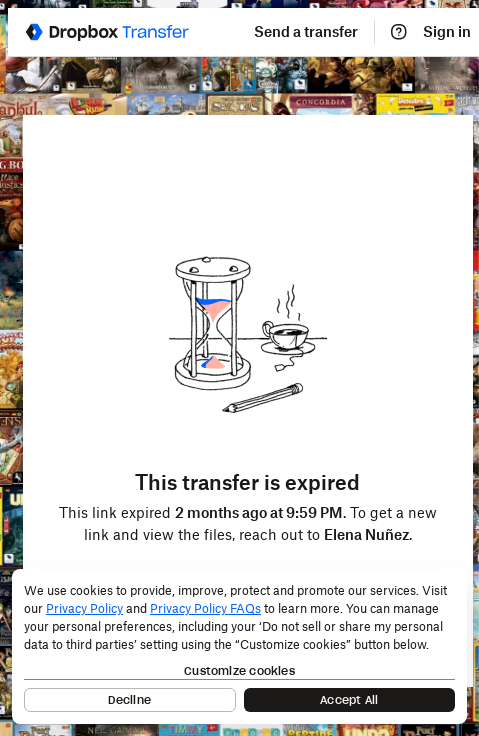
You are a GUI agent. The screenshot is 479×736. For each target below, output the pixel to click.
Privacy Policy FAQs (205, 608)
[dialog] (239, 646)
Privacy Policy (84, 608)
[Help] (399, 32)
